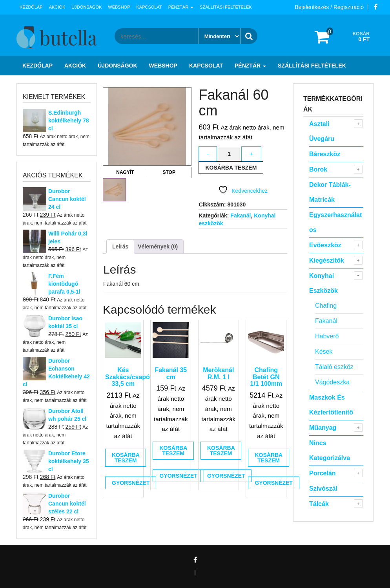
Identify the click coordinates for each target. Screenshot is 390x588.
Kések (324, 352)
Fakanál (241, 215)
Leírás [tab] (120, 247)
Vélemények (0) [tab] (158, 247)
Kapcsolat (149, 7)
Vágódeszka (332, 382)
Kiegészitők (327, 260)
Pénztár (181, 7)
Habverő (327, 336)
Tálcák (319, 504)
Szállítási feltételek (226, 7)
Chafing (326, 306)
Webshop (119, 7)
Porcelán (323, 473)
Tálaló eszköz (334, 367)
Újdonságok (87, 7)
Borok (318, 169)
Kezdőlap (31, 7)
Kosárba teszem (231, 168)
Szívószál (323, 488)
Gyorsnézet (131, 483)
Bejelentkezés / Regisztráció (329, 7)
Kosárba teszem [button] (126, 458)
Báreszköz (325, 154)
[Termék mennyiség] (229, 154)
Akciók (57, 7)
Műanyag (323, 428)
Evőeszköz (325, 245)
